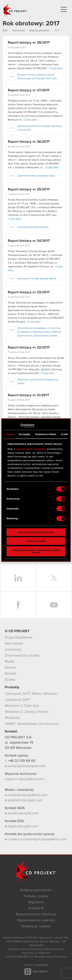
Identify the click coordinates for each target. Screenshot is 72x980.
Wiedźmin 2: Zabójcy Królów (27, 712)
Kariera (10, 668)
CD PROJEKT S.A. (18, 737)
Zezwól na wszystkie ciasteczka (36, 532)
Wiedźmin (12, 718)
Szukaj (10, 680)
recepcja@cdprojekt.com (25, 766)
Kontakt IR (36, 908)
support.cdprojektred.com (25, 779)
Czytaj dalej (56, 68)
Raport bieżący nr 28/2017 (29, 43)
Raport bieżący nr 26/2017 (29, 142)
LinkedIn (18, 578)
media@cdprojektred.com (26, 795)
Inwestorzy (13, 650)
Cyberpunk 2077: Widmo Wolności (31, 694)
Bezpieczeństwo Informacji (36, 914)
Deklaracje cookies (36, 926)
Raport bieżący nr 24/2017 (29, 241)
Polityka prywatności (36, 890)
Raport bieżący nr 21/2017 (28, 395)
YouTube (54, 605)
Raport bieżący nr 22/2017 (29, 348)
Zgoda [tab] (10, 434)
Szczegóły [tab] (24, 434)
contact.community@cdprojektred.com (36, 839)
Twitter (54, 578)
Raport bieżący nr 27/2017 (29, 90)
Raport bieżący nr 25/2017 (29, 189)
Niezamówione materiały (36, 920)
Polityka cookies (36, 896)
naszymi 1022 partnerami (31, 449)
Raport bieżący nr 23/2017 (29, 292)
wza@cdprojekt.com (22, 813)
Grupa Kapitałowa (19, 638)
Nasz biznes (14, 644)
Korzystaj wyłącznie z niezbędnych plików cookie (36, 551)
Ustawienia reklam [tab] (46, 434)
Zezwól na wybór (36, 541)
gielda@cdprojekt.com (23, 800)
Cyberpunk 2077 (18, 700)
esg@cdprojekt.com (22, 826)
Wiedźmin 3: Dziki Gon (22, 706)
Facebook (18, 605)
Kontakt (11, 674)
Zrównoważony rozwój (22, 656)
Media (10, 662)
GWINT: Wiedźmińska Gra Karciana (32, 724)
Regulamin (36, 902)
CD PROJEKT (15, 10)
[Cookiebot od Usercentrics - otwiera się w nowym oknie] (20, 426)
